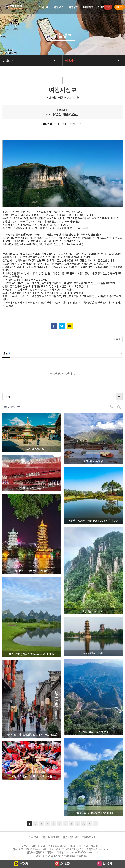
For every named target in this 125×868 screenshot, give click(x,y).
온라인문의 (63, 864)
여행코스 (59, 7)
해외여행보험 (89, 837)
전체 (8, 397)
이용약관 (33, 837)
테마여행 (88, 7)
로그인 (107, 7)
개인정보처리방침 (50, 837)
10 (83, 823)
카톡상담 (21, 864)
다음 (89, 823)
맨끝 (96, 823)
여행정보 (73, 7)
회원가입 (119, 7)
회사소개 (44, 7)
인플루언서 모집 (71, 837)
